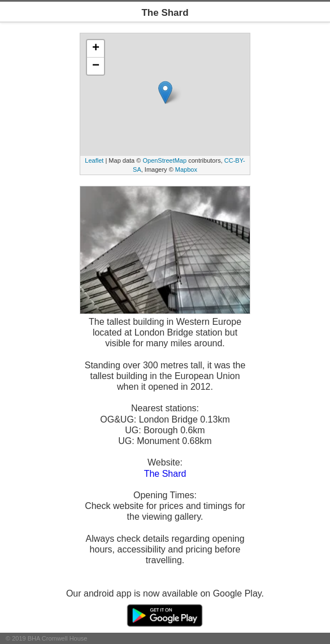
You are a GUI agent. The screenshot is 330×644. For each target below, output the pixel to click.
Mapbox (186, 169)
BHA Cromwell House (58, 638)
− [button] (96, 66)
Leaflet (94, 160)
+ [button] (96, 49)
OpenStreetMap (164, 160)
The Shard (165, 474)
